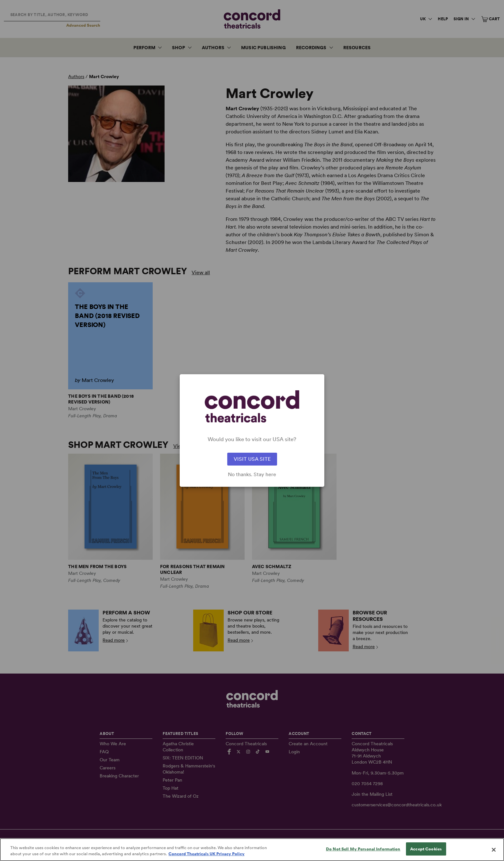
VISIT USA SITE (252, 459)
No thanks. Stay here (252, 475)
